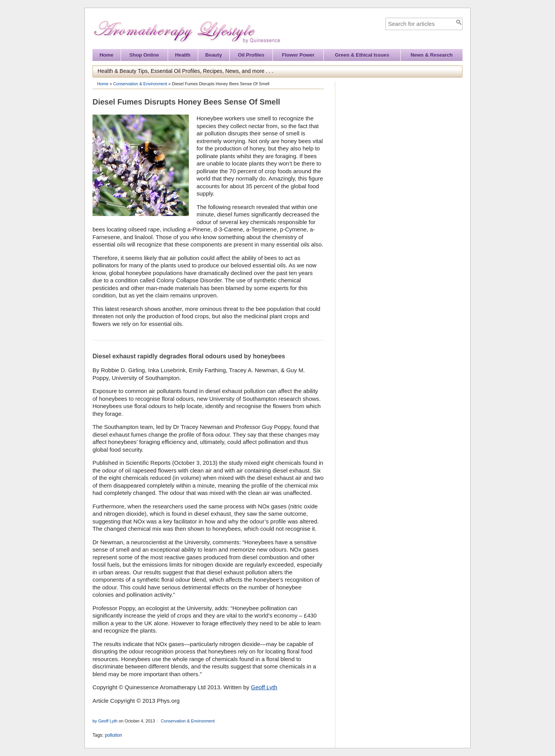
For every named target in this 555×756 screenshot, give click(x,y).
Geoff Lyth (264, 687)
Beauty (214, 55)
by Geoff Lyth (105, 721)
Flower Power (299, 55)
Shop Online (144, 55)
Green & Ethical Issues (362, 55)
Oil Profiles (251, 55)
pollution (114, 735)
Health (183, 55)
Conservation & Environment (140, 84)
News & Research (431, 55)
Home (106, 55)
